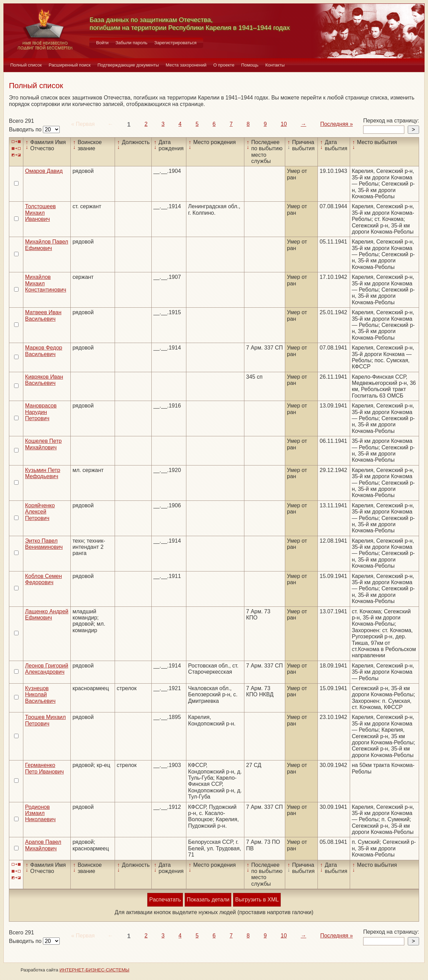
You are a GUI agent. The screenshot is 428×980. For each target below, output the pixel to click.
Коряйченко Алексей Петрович (40, 512)
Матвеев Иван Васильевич (43, 315)
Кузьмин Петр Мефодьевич (43, 473)
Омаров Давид (44, 171)
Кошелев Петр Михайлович (43, 444)
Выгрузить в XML (257, 900)
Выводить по (26, 129)
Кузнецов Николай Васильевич (40, 695)
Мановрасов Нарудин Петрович (41, 412)
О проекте (224, 65)
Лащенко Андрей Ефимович (47, 615)
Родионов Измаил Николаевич (40, 813)
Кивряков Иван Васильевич (44, 380)
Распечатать (165, 900)
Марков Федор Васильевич (44, 351)
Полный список (26, 65)
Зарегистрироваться (176, 43)
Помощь (250, 65)
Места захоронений (186, 65)
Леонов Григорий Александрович (47, 669)
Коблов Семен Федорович (43, 579)
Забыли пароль (131, 43)
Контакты (275, 65)
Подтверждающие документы (128, 65)
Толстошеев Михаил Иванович (41, 213)
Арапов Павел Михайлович (43, 845)
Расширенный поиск (70, 65)
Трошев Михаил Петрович (45, 720)
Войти (102, 43)
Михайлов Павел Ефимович (47, 245)
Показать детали (208, 900)
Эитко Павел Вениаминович (44, 544)
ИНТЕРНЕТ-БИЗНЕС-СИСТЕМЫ (94, 970)
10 (284, 124)
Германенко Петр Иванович (44, 768)
